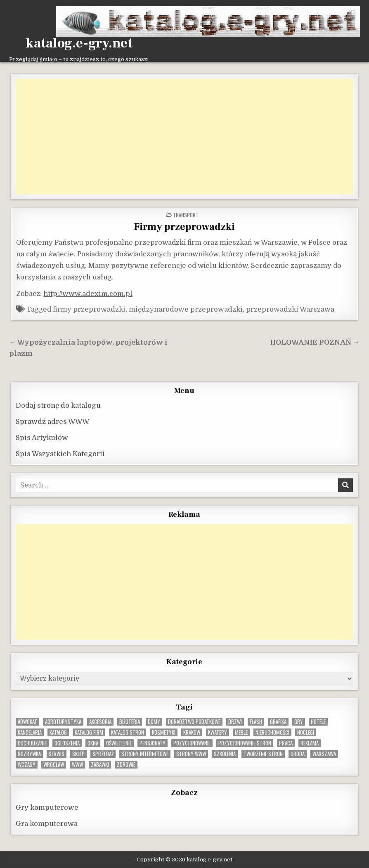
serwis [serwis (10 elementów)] (57, 754)
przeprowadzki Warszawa (290, 309)
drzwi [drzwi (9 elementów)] (235, 722)
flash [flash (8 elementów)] (256, 722)
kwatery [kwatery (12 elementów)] (218, 732)
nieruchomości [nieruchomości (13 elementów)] (272, 732)
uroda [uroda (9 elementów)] (298, 754)
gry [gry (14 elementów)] (299, 722)
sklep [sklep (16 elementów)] (78, 754)
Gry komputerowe (47, 808)
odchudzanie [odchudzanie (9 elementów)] (32, 743)
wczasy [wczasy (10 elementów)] (27, 765)
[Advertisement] (184, 137)
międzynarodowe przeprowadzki (186, 309)
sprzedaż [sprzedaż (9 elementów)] (103, 754)
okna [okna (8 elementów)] (93, 743)
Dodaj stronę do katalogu (58, 406)
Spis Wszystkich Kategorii (60, 454)
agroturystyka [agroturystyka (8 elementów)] (63, 722)
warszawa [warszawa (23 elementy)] (324, 754)
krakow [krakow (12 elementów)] (192, 732)
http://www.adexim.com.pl (88, 294)
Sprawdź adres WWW (52, 422)
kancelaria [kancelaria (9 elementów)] (30, 732)
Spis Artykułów (42, 438)
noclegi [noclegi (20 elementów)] (306, 732)
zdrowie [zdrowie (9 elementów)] (126, 765)
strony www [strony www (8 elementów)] (191, 754)
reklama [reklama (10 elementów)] (310, 743)
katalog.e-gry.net (79, 43)
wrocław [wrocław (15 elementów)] (54, 765)
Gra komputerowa (47, 824)
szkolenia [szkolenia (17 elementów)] (225, 754)
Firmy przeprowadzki (184, 227)
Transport (186, 215)
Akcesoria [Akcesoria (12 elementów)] (100, 722)
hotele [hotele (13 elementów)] (318, 722)
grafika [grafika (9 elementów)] (278, 722)
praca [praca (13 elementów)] (286, 743)
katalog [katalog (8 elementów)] (58, 732)
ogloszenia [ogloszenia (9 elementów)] (67, 743)
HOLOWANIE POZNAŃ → (315, 342)
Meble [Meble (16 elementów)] (241, 732)
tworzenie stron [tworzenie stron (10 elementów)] (263, 754)
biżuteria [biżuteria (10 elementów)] (130, 722)
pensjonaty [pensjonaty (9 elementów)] (153, 743)
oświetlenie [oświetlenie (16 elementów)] (119, 743)
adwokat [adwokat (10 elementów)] (27, 722)
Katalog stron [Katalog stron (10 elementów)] (128, 732)
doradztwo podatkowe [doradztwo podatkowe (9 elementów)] (194, 722)
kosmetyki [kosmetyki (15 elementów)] (164, 732)
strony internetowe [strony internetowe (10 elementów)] (145, 754)
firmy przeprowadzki (89, 309)
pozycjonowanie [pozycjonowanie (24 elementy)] (192, 743)
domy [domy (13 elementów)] (154, 722)
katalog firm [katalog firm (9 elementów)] (89, 732)
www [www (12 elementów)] (77, 765)
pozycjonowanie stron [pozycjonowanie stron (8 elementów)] (245, 743)
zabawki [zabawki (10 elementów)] (100, 765)
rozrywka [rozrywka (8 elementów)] (29, 754)
